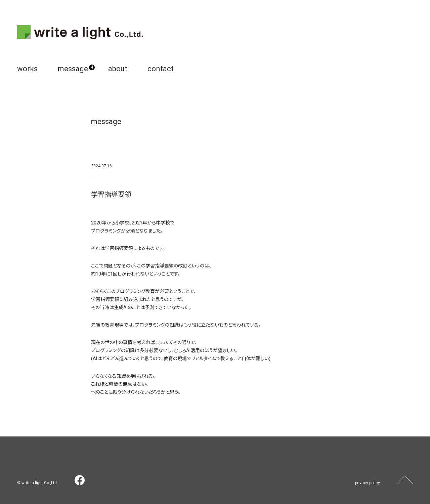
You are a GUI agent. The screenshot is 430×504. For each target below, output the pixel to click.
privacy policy (368, 483)
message (73, 69)
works (27, 69)
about (118, 69)
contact (161, 69)
